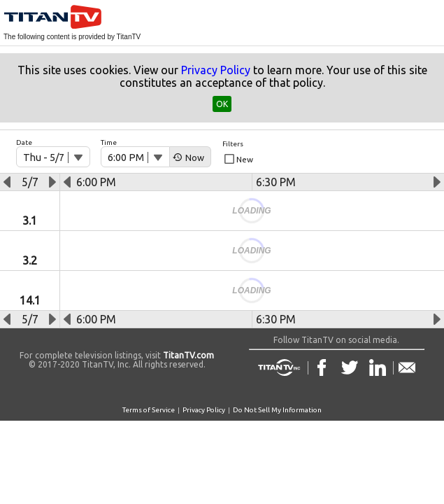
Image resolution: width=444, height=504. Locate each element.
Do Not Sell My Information (277, 410)
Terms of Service (149, 410)
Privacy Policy (216, 70)
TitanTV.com (187, 355)
